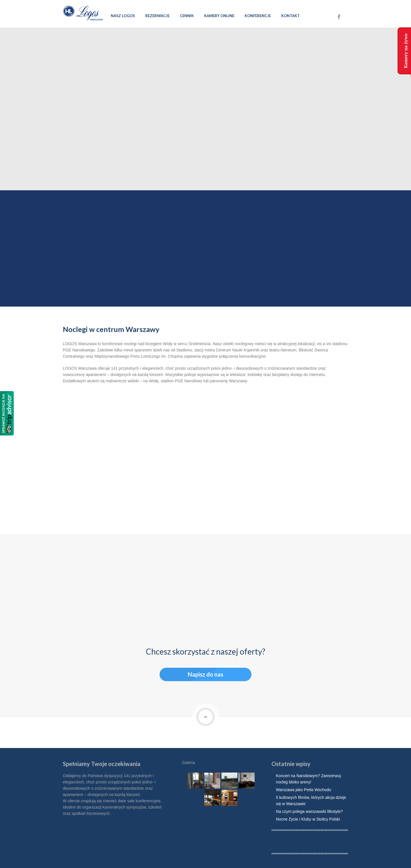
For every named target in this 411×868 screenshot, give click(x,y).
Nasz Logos (123, 16)
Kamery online (219, 16)
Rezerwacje (157, 16)
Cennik (187, 16)
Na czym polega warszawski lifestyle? (309, 811)
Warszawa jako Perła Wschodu (304, 789)
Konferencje (258, 16)
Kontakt (290, 16)
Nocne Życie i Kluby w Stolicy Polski (308, 819)
